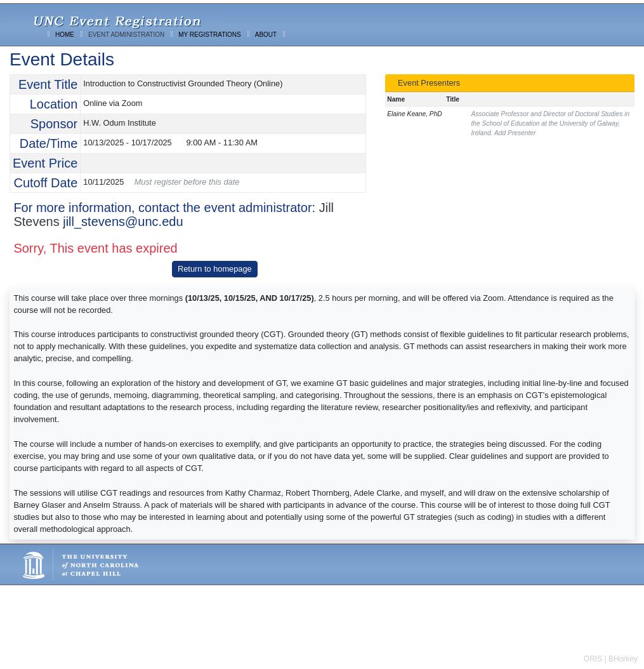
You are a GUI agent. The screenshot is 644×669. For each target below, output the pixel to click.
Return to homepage (215, 269)
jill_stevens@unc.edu (123, 222)
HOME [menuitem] (65, 35)
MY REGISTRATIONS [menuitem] (210, 35)
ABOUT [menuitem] (266, 35)
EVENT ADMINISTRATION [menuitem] (126, 35)
